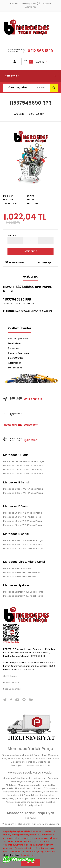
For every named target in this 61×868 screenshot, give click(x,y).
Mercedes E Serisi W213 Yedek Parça (23, 525)
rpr (30, 311)
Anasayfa (19, 114)
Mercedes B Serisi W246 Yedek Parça (23, 493)
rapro (49, 311)
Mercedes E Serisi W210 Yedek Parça (23, 513)
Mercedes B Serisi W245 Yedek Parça (23, 489)
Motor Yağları (16, 368)
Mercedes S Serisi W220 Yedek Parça (23, 540)
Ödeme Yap (31, 7)
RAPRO (30, 196)
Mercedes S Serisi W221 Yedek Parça (23, 544)
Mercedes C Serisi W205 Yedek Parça (23, 474)
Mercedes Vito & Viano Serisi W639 (22, 572)
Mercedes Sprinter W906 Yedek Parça (23, 592)
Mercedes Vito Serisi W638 (17, 568)
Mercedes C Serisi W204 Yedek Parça (23, 470)
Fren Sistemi (15, 343)
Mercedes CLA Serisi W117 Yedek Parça (24, 461)
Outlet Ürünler (20, 329)
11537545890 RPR (37, 114)
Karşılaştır (45, 262)
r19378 (42, 311)
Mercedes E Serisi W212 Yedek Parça (23, 521)
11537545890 (21, 311)
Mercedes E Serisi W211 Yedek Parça (22, 517)
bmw (35, 311)
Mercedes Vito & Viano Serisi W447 (22, 577)
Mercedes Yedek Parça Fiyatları (30, 772)
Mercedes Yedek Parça (30, 749)
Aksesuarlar (14, 363)
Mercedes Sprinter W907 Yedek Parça (23, 596)
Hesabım (15, 4)
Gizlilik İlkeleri (10, 676)
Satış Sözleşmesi (12, 689)
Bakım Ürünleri (16, 358)
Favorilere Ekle (15, 262)
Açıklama (31, 276)
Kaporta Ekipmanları (19, 353)
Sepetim (47, 4)
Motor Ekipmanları (18, 338)
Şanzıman (14, 348)
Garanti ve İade (11, 682)
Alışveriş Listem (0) (31, 4)
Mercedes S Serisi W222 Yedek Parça (23, 549)
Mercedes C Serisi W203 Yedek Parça (23, 465)
